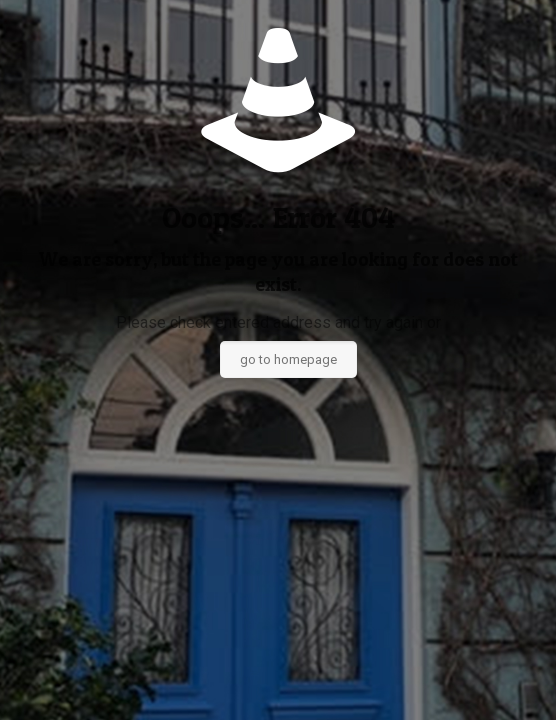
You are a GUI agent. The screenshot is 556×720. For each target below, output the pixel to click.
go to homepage (288, 359)
